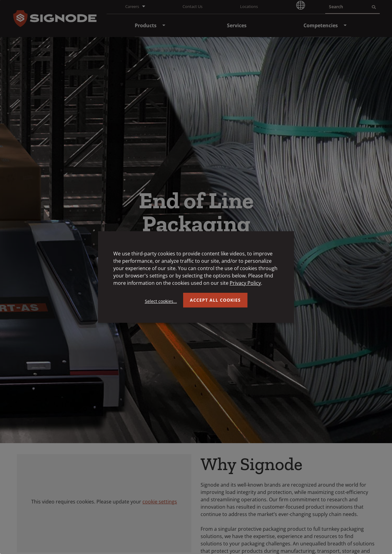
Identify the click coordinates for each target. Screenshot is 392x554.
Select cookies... (161, 301)
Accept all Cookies (215, 300)
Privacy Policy (245, 283)
